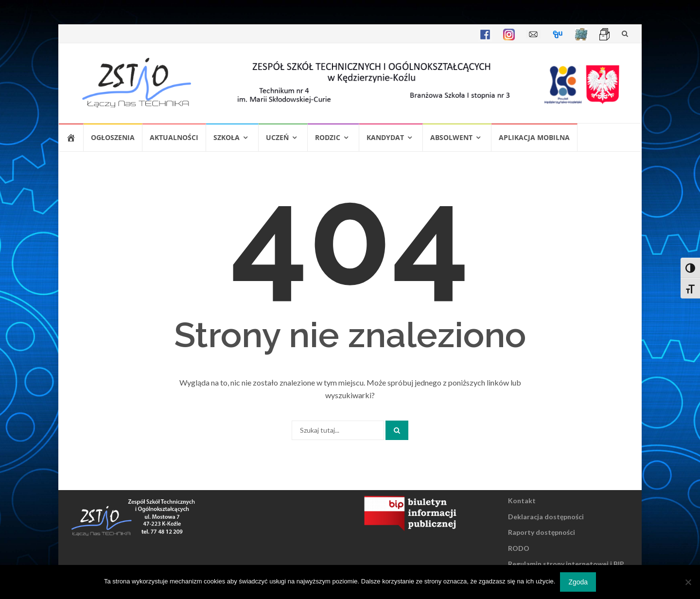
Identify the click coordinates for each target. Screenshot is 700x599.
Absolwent (451, 137)
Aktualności (174, 137)
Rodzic (328, 137)
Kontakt (522, 501)
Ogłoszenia (113, 137)
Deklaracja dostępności (546, 517)
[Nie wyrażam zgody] (688, 582)
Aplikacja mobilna (534, 137)
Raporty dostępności (542, 532)
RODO (519, 548)
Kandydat (385, 137)
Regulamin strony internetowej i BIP (566, 564)
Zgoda (578, 582)
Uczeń (277, 137)
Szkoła (227, 137)
